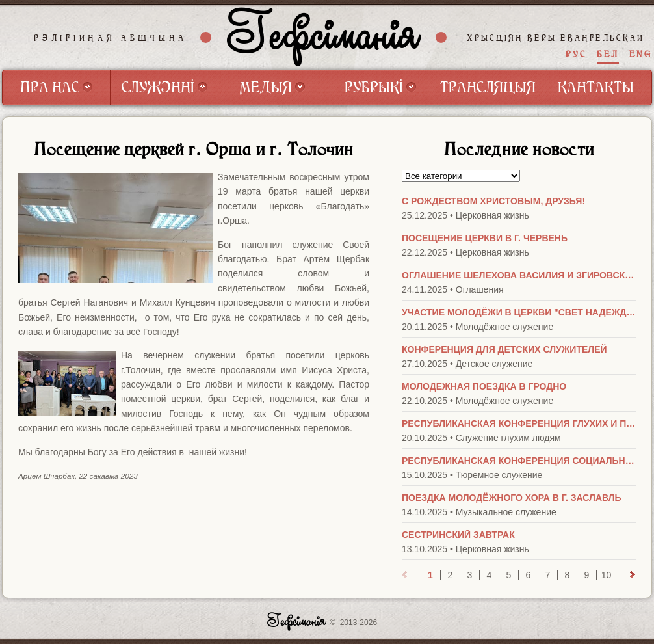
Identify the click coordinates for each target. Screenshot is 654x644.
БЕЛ (608, 54)
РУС (576, 54)
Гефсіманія (324, 37)
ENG (641, 54)
